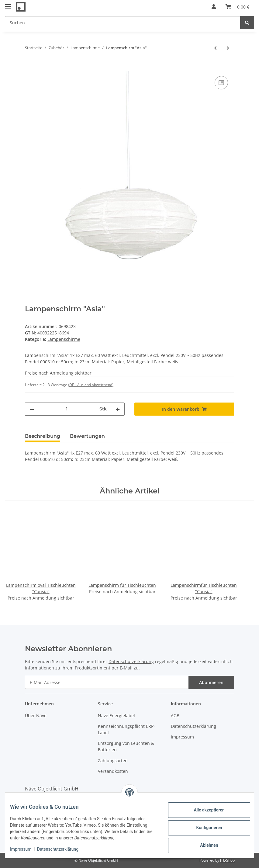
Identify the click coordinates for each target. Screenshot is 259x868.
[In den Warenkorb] (30, 68)
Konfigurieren (204, 828)
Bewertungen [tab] (87, 436)
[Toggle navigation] (8, 4)
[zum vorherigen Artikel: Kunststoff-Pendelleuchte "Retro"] (215, 48)
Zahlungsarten (113, 761)
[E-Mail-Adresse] (107, 682)
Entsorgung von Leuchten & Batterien (126, 746)
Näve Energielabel (116, 716)
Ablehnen (204, 845)
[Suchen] (123, 23)
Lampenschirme (64, 339)
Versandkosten (113, 771)
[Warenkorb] (237, 7)
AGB (175, 716)
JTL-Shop (227, 860)
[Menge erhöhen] (118, 409)
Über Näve (36, 716)
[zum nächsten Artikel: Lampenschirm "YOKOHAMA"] (228, 48)
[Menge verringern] (32, 409)
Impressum (182, 737)
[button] (214, 7)
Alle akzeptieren (204, 810)
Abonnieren (211, 682)
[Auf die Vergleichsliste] (221, 83)
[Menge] (67, 409)
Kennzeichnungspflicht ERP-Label (126, 729)
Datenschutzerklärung (131, 661)
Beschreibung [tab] (43, 436)
